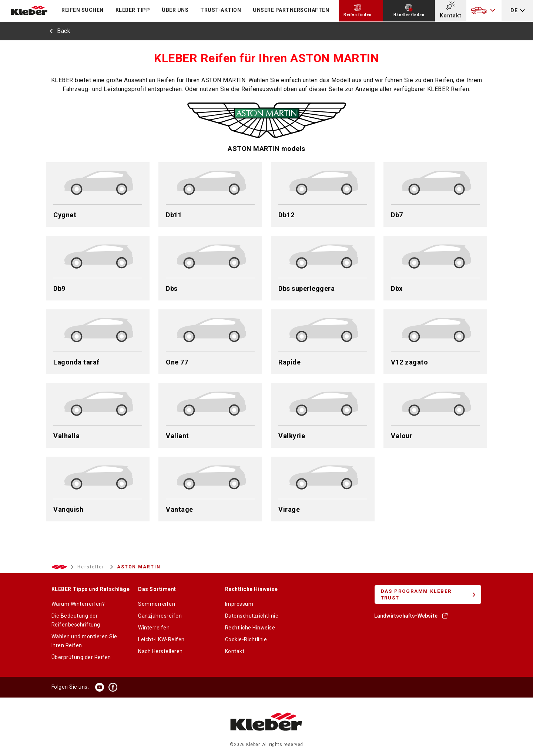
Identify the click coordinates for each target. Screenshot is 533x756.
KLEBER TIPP (133, 10)
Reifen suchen (83, 10)
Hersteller (92, 567)
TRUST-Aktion (221, 10)
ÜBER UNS (175, 10)
